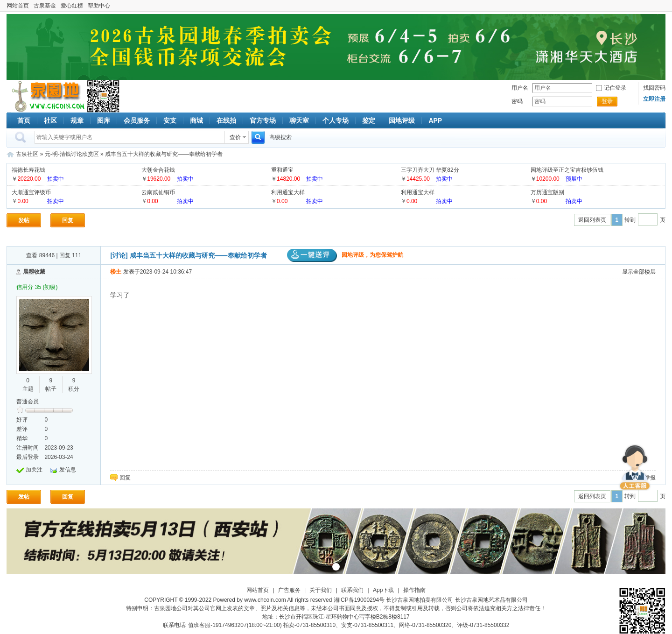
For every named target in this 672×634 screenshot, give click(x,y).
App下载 (383, 590)
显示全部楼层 (639, 272)
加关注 (34, 470)
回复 (68, 220)
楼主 (116, 272)
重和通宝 (282, 170)
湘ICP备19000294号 (359, 600)
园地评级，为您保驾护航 (345, 255)
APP (435, 120)
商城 (196, 120)
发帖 (24, 220)
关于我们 (321, 590)
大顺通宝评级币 (31, 192)
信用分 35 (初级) (37, 287)
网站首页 (18, 6)
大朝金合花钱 (158, 170)
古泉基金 (45, 6)
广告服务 (289, 590)
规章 (77, 120)
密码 (517, 101)
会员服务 (137, 120)
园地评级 (402, 120)
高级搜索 (280, 137)
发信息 (68, 470)
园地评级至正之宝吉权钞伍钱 (567, 170)
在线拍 (226, 120)
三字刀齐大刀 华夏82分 (430, 170)
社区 (50, 120)
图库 (104, 120)
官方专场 (263, 120)
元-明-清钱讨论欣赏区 (72, 154)
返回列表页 (592, 220)
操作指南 (414, 590)
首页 (24, 120)
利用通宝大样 (288, 192)
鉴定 (369, 120)
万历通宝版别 (547, 192)
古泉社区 (47, 96)
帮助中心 (99, 6)
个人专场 (336, 120)
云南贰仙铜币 (158, 192)
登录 (607, 101)
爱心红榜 (72, 6)
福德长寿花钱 (28, 170)
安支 (170, 120)
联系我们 (352, 590)
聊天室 (299, 120)
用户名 (520, 88)
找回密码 (654, 88)
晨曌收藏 (34, 272)
